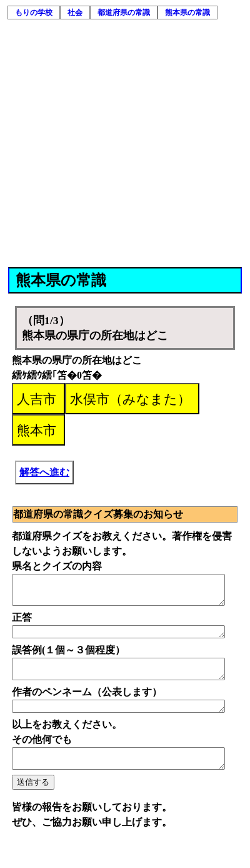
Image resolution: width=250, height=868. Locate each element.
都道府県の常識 (124, 13)
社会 (75, 13)
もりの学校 (34, 13)
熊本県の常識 (187, 13)
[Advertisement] (117, 144)
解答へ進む (44, 472)
